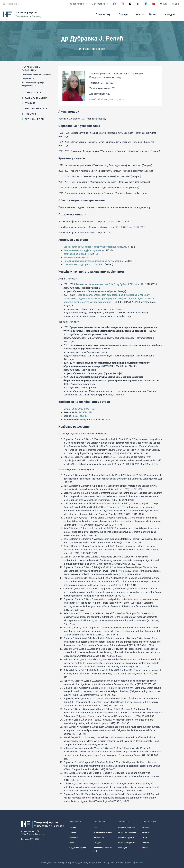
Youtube (145, 848)
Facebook (146, 827)
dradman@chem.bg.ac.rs (111, 99)
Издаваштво (99, 837)
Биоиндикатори (72, 257)
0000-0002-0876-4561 (84, 409)
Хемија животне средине (76, 254)
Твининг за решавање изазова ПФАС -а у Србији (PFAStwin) (107, 284)
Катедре (97, 843)
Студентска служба (78, 848)
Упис (95, 827)
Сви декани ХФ (28, 78)
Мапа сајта (122, 848)
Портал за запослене (126, 827)
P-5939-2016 (86, 412)
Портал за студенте (126, 837)
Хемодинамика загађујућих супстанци (84, 250)
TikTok (144, 837)
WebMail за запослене (127, 832)
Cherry (107, 419)
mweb (140, 862)
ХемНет (73, 832)
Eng (175, 4)
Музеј (72, 843)
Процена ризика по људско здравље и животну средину (93, 261)
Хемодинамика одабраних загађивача (84, 265)
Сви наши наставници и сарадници (36, 74)
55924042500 (80, 416)
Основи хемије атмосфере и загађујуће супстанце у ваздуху (95, 247)
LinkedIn (145, 843)
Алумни (73, 827)
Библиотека (74, 837)
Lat (163, 4)
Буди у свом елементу (103, 832)
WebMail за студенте (126, 843)
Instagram (146, 832)
